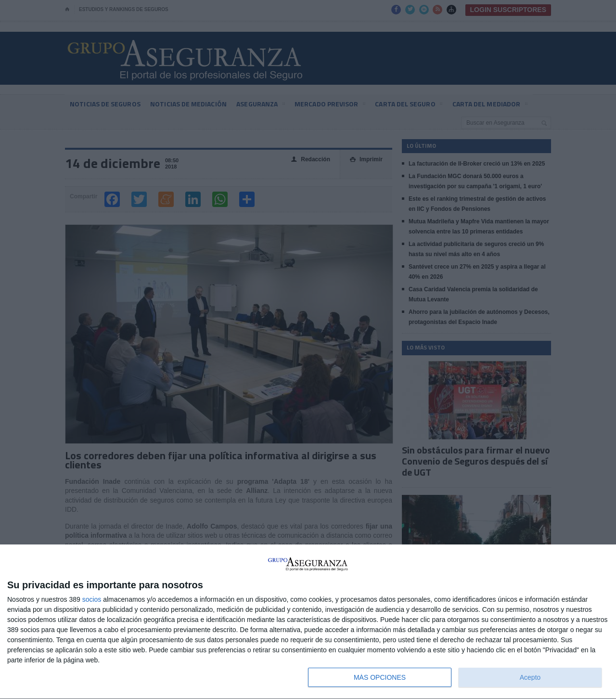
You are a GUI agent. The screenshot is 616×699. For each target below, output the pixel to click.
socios (92, 599)
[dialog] (308, 622)
